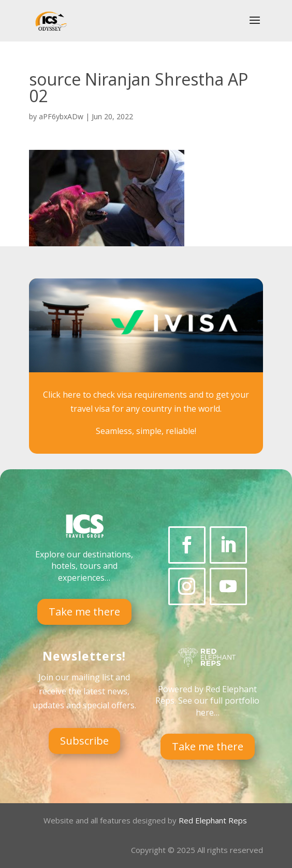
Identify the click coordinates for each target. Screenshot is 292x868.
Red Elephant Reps (214, 820)
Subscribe (84, 741)
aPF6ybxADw (61, 116)
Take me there (84, 612)
